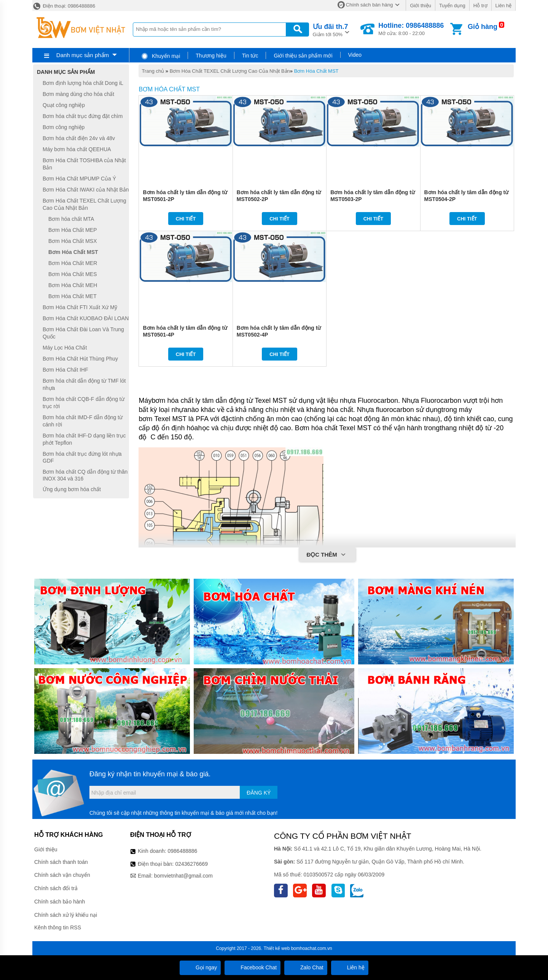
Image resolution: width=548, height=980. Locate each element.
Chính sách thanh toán (61, 862)
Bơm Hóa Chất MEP (72, 230)
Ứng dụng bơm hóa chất (72, 489)
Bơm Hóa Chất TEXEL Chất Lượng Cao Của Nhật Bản (230, 71)
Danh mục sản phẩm (83, 55)
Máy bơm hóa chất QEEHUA (77, 149)
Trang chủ (153, 71)
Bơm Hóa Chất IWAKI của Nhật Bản (86, 190)
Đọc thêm (327, 555)
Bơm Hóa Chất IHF (65, 370)
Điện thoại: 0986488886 (64, 6)
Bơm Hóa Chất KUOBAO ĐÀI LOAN (86, 318)
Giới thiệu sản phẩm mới (303, 56)
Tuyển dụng (452, 6)
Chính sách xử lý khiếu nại (66, 915)
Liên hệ (503, 6)
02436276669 (191, 864)
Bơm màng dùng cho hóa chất (78, 94)
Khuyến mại (160, 56)
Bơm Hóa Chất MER (73, 263)
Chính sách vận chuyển (62, 875)
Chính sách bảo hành (60, 902)
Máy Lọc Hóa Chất (65, 348)
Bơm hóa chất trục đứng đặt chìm (83, 116)
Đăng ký (259, 793)
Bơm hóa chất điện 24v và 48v (79, 138)
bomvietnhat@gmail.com (183, 876)
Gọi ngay (200, 967)
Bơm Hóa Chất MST (316, 71)
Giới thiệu (420, 6)
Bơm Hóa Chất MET (72, 296)
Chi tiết (186, 219)
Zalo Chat (306, 967)
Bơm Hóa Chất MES (72, 274)
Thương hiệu (211, 56)
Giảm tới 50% (331, 30)
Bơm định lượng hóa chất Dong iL (83, 83)
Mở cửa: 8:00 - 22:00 (411, 29)
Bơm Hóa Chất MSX (72, 241)
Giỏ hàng (483, 27)
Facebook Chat (252, 967)
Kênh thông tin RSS (58, 927)
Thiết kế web (277, 948)
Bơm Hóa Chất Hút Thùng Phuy (80, 359)
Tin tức (250, 56)
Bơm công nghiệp (64, 127)
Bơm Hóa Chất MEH (73, 285)
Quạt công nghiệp (64, 105)
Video (355, 55)
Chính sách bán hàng (370, 5)
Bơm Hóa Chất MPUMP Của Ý (79, 179)
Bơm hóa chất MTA (71, 219)
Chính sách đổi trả (56, 888)
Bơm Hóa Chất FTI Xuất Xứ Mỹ (80, 307)
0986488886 (183, 851)
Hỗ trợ (480, 6)
